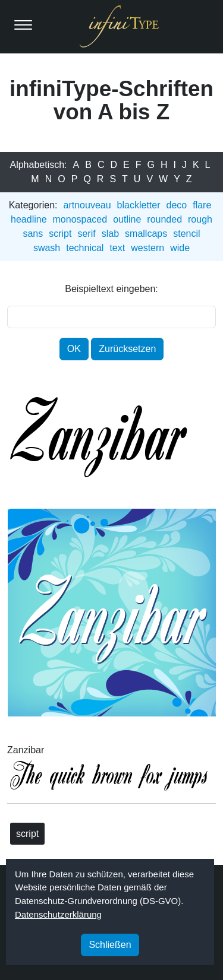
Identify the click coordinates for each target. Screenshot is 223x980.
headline (29, 219)
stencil (186, 234)
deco (177, 205)
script (60, 234)
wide (180, 248)
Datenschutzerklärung (58, 914)
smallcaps (146, 234)
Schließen (110, 945)
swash (47, 248)
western (147, 248)
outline (127, 219)
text (117, 248)
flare (202, 205)
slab (110, 234)
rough (200, 219)
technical (85, 248)
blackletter (139, 205)
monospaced (80, 219)
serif (86, 234)
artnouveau (87, 205)
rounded (164, 219)
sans (33, 234)
